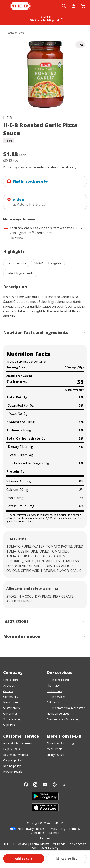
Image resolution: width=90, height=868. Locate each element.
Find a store (11, 680)
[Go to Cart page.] (83, 6)
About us (9, 685)
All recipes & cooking (60, 743)
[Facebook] (26, 784)
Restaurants (54, 691)
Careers (8, 691)
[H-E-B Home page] (20, 6)
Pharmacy (53, 685)
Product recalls (13, 772)
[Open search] (64, 6)
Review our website (16, 755)
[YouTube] (45, 784)
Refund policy (12, 766)
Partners (45, 838)
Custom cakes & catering (63, 719)
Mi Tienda (59, 844)
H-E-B (8, 118)
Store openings (13, 719)
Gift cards (53, 702)
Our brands (10, 714)
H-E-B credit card (58, 680)
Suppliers (9, 725)
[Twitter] (64, 784)
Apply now (16, 238)
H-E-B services (56, 697)
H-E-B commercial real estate (66, 708)
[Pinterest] (55, 784)
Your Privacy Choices (31, 829)
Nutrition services (58, 714)
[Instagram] (35, 784)
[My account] (74, 6)
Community (11, 697)
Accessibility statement (18, 743)
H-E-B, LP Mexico (15, 844)
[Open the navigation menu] (6, 6)
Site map (54, 833)
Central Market (40, 844)
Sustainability (12, 708)
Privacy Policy (57, 829)
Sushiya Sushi (55, 755)
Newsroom (11, 702)
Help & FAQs (12, 749)
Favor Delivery (49, 848)
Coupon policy (12, 760)
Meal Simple (55, 749)
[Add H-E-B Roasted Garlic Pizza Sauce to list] (66, 859)
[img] (45, 74)
